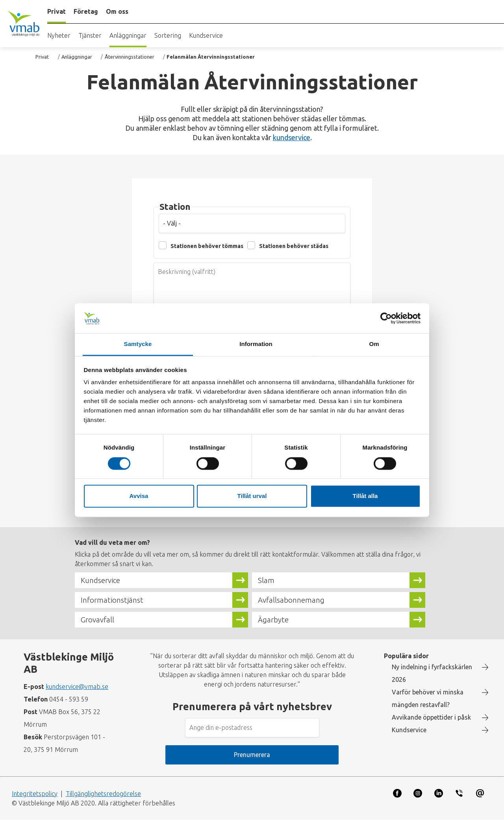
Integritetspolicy (35, 794)
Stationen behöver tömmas (207, 246)
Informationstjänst (112, 600)
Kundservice (206, 35)
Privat (42, 57)
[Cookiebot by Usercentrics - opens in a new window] (386, 318)
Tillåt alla (365, 496)
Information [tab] (256, 344)
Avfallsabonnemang (291, 600)
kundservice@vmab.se (77, 687)
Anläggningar (128, 35)
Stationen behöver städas (294, 246)
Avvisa (139, 496)
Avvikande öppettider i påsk (431, 717)
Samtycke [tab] (138, 344)
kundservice (292, 137)
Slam (266, 580)
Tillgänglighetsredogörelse (103, 794)
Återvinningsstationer (130, 57)
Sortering (168, 35)
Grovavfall (97, 620)
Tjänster (90, 35)
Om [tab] (374, 344)
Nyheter (59, 35)
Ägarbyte (273, 620)
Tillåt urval (252, 496)
